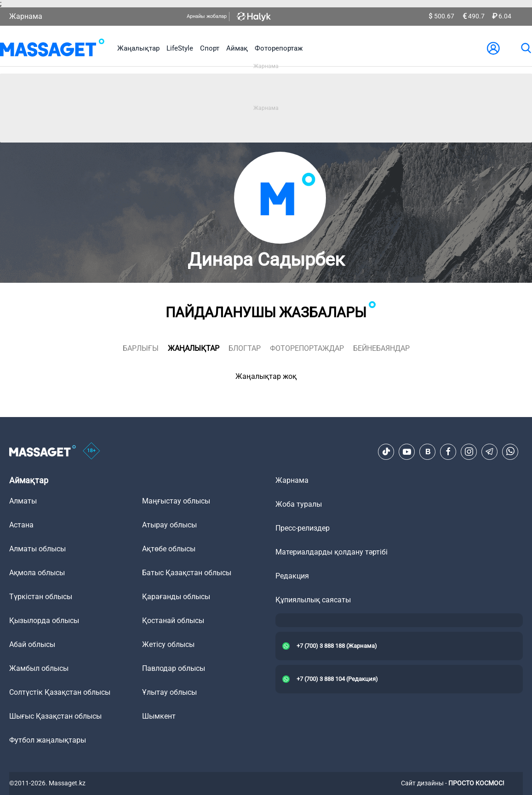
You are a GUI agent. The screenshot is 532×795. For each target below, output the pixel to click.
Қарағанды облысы (176, 597)
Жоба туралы (299, 504)
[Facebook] (448, 452)
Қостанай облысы (173, 621)
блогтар (245, 348)
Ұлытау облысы (169, 692)
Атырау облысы (169, 525)
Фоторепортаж (279, 48)
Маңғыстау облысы (176, 501)
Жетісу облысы (168, 644)
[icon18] (92, 452)
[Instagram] (469, 452)
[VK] (428, 452)
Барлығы (141, 348)
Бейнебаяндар (381, 348)
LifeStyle (180, 48)
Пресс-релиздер (303, 528)
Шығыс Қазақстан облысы (55, 716)
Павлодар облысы (174, 668)
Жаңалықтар (138, 48)
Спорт (210, 48)
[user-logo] (493, 48)
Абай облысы (32, 644)
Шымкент (159, 716)
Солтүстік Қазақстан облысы (60, 692)
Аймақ (237, 48)
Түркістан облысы (41, 597)
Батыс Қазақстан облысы (187, 573)
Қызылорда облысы (44, 621)
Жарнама (26, 16)
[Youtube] (407, 452)
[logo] (52, 48)
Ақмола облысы (37, 573)
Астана (21, 525)
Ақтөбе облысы (169, 549)
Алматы (23, 501)
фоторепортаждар (307, 348)
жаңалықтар (194, 348)
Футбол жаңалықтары (48, 740)
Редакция (292, 576)
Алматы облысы (37, 549)
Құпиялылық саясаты (313, 600)
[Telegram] (490, 452)
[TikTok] (386, 452)
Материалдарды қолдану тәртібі (332, 552)
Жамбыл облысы (39, 668)
